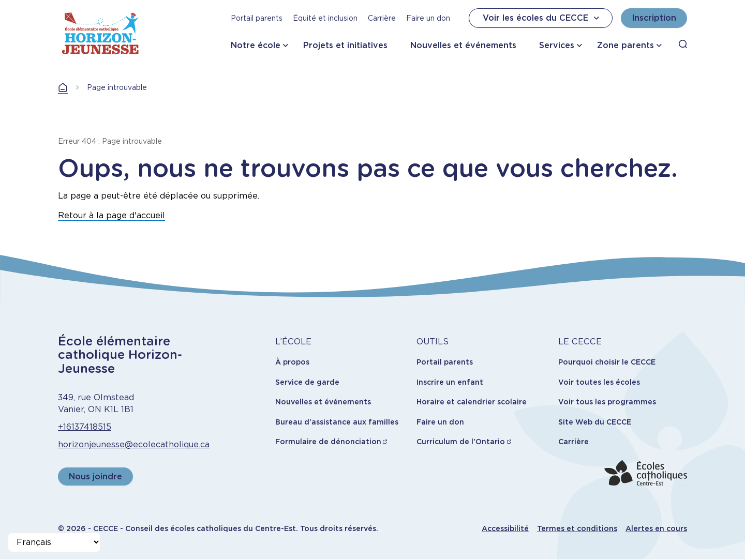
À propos (292, 362)
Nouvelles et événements (463, 45)
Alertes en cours (656, 528)
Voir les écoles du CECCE (542, 18)
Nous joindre (95, 476)
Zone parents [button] (625, 45)
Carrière (382, 18)
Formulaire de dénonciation (328, 442)
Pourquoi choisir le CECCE (607, 362)
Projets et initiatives (345, 45)
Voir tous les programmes (607, 402)
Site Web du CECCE (595, 422)
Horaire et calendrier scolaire (472, 402)
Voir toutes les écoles (599, 382)
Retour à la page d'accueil (111, 215)
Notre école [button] (256, 45)
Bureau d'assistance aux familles (337, 422)
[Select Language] (54, 542)
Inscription (654, 18)
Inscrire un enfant (450, 382)
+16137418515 (85, 427)
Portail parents (257, 18)
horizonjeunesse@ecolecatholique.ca (134, 444)
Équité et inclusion (325, 18)
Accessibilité (505, 528)
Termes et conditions (577, 528)
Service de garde (307, 382)
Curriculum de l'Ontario (461, 442)
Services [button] (557, 45)
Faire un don (428, 18)
